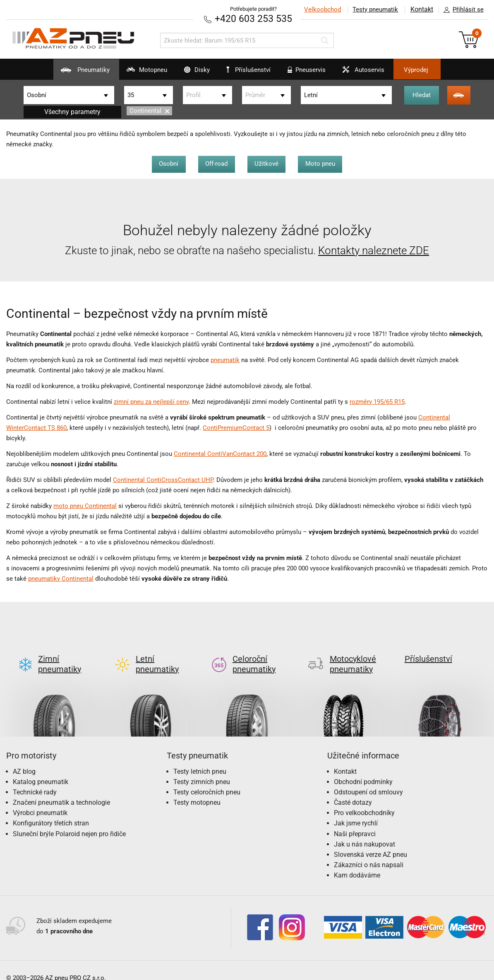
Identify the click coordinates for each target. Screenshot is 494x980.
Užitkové (268, 163)
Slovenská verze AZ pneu (370, 841)
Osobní (166, 163)
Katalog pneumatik (41, 768)
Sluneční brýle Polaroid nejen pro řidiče (69, 820)
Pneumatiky (65, 73)
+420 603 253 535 (253, 18)
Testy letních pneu (200, 758)
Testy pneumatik (374, 10)
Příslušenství (251, 70)
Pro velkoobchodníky (364, 800)
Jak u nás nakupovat (365, 831)
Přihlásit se (461, 10)
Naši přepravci (355, 820)
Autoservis (373, 73)
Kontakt (421, 10)
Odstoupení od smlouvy (368, 779)
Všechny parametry (72, 111)
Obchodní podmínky (363, 768)
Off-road (216, 163)
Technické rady (35, 779)
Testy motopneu (197, 789)
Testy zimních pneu (202, 768)
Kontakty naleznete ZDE (374, 250)
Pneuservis (310, 73)
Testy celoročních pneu (207, 779)
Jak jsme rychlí (356, 810)
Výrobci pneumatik (40, 800)
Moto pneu (324, 163)
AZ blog (24, 758)
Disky (188, 73)
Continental (149, 111)
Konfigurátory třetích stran (51, 810)
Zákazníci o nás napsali (369, 852)
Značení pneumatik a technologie (61, 789)
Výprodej (434, 70)
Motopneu (133, 73)
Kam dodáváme (357, 862)
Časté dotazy (353, 789)
